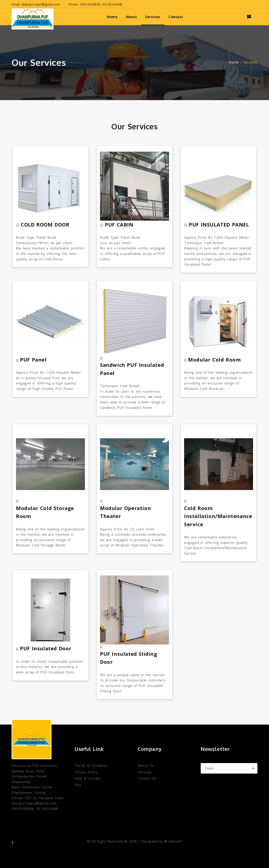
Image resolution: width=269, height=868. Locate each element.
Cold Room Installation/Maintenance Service (218, 516)
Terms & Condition (91, 766)
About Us (146, 766)
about (131, 17)
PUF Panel (33, 360)
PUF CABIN (119, 225)
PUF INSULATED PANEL (219, 225)
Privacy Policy (86, 772)
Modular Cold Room (214, 360)
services (153, 17)
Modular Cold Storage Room (45, 512)
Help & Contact (88, 779)
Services (145, 772)
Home (234, 62)
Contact (176, 17)
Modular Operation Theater (125, 512)
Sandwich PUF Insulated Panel (132, 369)
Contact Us (147, 779)
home (112, 17)
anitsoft (173, 841)
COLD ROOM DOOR (45, 225)
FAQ (78, 785)
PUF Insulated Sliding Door (129, 658)
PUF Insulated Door (46, 648)
